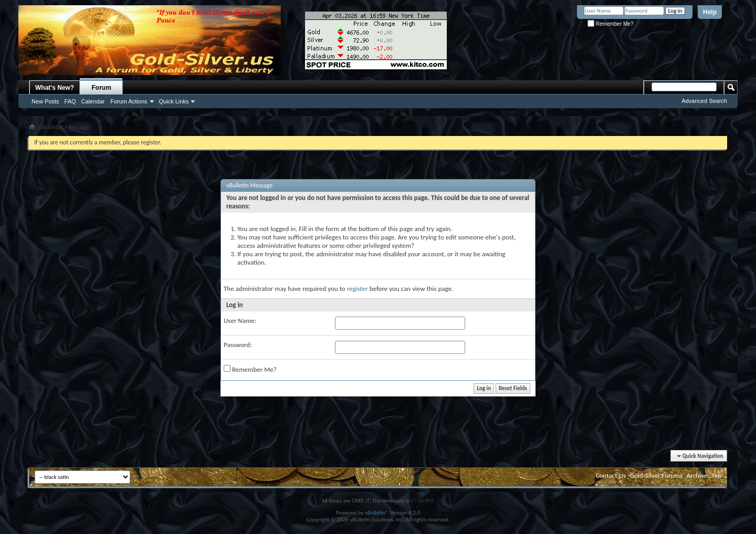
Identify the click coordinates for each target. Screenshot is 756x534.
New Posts (45, 101)
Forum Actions (129, 101)
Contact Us (611, 475)
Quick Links (174, 101)
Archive (697, 475)
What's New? (55, 88)
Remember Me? (610, 24)
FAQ (70, 101)
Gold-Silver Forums (656, 475)
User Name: (240, 321)
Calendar (93, 101)
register (358, 289)
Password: (238, 345)
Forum (102, 88)
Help (710, 12)
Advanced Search (704, 101)
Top (716, 475)
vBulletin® (377, 513)
